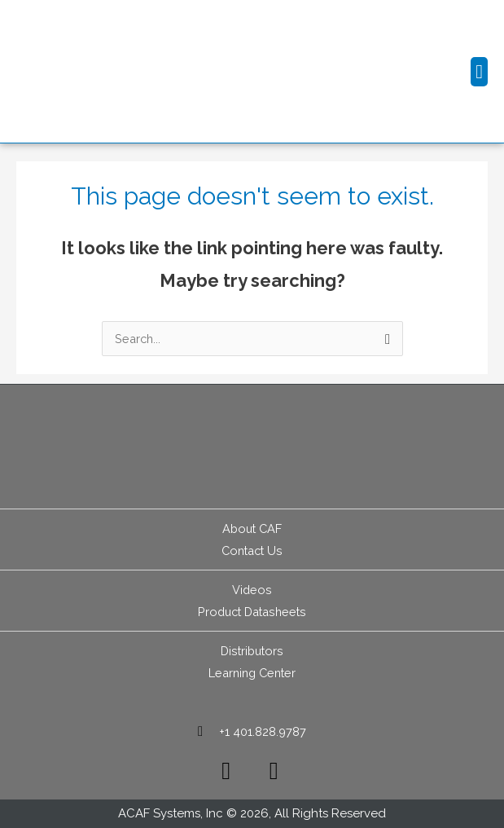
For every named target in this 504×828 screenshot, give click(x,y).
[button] (479, 72)
